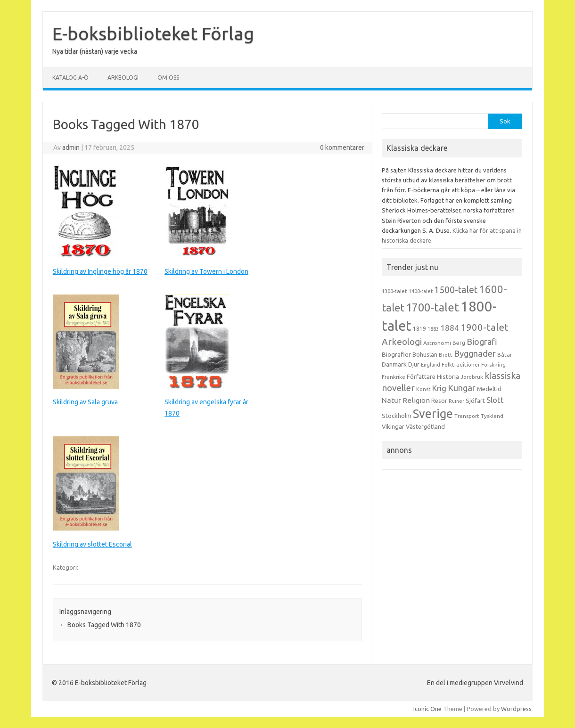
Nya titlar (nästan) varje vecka (95, 51)
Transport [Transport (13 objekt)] (467, 416)
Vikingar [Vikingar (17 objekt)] (393, 426)
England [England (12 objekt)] (431, 365)
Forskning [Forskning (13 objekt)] (493, 365)
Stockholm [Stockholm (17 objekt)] (397, 416)
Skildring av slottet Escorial (92, 544)
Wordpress (516, 709)
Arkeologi (123, 78)
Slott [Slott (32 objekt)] (495, 400)
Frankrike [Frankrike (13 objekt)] (394, 377)
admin (71, 147)
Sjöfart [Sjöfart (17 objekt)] (475, 401)
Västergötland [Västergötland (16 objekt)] (425, 426)
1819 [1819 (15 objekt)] (419, 329)
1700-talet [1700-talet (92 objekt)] (432, 307)
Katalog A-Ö (70, 78)
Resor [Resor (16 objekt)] (439, 401)
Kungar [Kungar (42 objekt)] (462, 388)
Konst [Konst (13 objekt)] (423, 389)
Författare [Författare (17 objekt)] (421, 376)
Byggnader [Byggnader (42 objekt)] (475, 353)
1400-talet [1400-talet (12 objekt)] (421, 291)
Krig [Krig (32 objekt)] (439, 388)
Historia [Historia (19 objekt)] (448, 376)
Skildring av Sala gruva (85, 402)
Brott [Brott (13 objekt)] (446, 355)
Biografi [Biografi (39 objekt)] (482, 342)
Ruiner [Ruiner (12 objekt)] (456, 401)
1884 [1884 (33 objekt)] (450, 328)
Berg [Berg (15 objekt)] (459, 343)
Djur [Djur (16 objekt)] (414, 364)
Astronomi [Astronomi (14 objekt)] (437, 343)
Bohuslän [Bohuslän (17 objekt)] (425, 354)
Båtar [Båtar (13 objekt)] (505, 355)
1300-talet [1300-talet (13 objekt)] (394, 291)
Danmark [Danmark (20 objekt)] (394, 364)
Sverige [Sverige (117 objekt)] (433, 414)
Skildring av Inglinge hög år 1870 (100, 271)
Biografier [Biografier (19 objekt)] (396, 354)
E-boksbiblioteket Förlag (153, 33)
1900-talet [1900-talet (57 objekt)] (485, 327)
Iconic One (427, 709)
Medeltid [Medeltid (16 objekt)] (489, 389)
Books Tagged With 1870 (100, 625)
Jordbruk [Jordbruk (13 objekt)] (472, 377)
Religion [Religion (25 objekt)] (416, 400)
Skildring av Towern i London (206, 271)
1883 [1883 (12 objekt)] (433, 329)
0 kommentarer (342, 147)
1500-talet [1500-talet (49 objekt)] (456, 290)
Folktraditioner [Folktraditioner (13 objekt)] (461, 365)
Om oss (168, 78)
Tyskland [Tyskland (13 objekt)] (492, 416)
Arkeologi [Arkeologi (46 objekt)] (402, 342)
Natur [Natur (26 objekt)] (391, 400)
